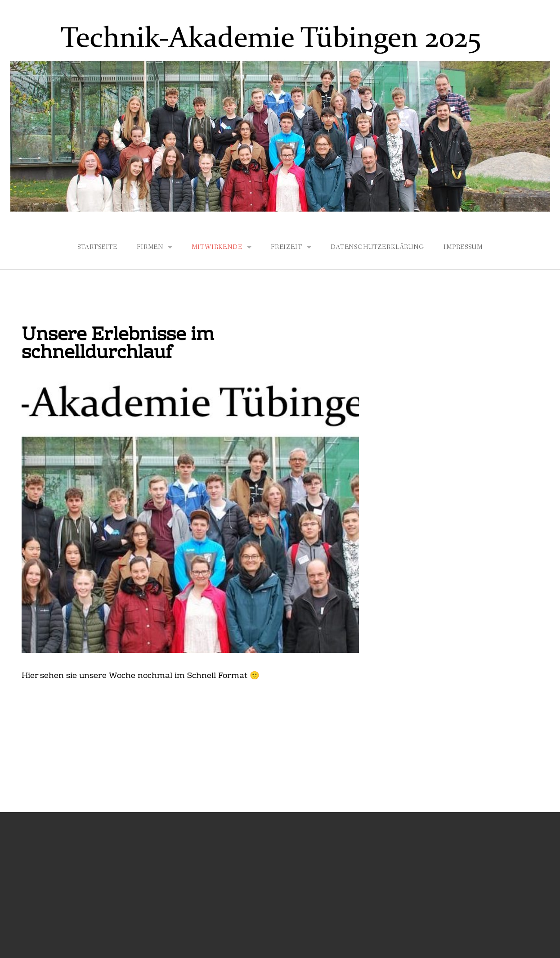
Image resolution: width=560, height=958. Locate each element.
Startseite (97, 247)
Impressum (463, 247)
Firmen (150, 247)
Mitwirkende (217, 247)
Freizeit (287, 247)
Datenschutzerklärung (377, 247)
